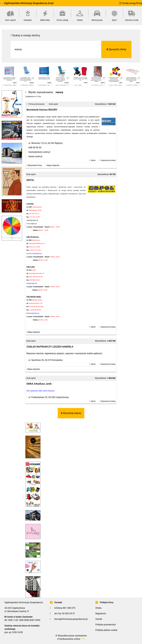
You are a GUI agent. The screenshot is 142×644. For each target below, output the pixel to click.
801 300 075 (69, 608)
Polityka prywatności (106, 625)
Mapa (53, 165)
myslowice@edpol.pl (34, 253)
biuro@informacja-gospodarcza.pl (71, 619)
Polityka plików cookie (106, 630)
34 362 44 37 (68, 613)
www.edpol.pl (32, 223)
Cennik (99, 619)
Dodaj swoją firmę (131, 3)
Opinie (93, 160)
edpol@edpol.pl (32, 220)
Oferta (98, 608)
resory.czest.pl (35, 156)
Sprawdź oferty (116, 49)
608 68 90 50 (35, 148)
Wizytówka (34, 165)
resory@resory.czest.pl (39, 152)
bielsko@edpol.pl (33, 313)
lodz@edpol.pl (32, 283)
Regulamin (101, 613)
